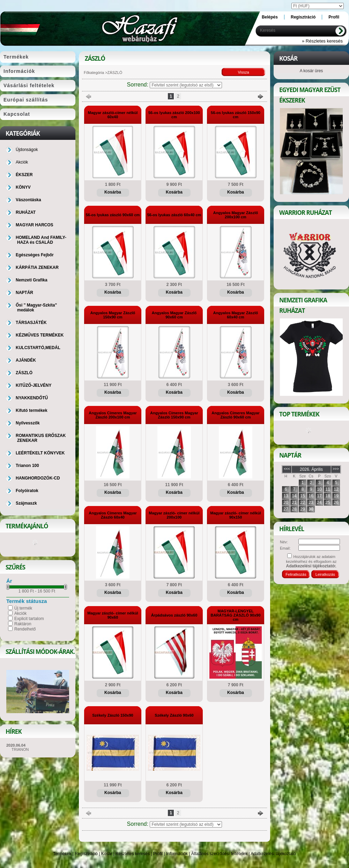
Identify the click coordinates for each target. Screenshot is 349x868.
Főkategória (94, 73)
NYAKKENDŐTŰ (32, 398)
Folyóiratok (27, 491)
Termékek (62, 854)
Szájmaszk (26, 503)
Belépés (270, 17)
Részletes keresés (133, 854)
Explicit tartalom (29, 619)
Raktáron (23, 624)
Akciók (20, 613)
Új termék (23, 608)
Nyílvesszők (28, 423)
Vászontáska (28, 200)
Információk (177, 854)
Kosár (107, 854)
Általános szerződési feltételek (219, 854)
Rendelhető (25, 629)
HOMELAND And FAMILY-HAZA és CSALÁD (41, 240)
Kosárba (113, 192)
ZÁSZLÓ (24, 373)
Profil (158, 854)
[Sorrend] (186, 85)
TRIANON (20, 749)
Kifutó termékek (32, 410)
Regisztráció (86, 854)
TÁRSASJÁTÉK (31, 323)
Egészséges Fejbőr (35, 255)
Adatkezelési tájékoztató (273, 854)
